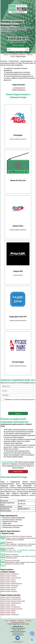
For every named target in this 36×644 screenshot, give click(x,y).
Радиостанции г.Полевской (10, 615)
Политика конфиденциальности (21, 621)
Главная (6, 55)
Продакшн (9, 542)
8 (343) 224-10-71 (18, 633)
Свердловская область (18, 55)
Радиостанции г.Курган (8, 582)
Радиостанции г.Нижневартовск (11, 584)
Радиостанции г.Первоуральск (11, 603)
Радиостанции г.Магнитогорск (11, 578)
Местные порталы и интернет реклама (19, 536)
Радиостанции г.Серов (8, 605)
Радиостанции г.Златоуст (9, 587)
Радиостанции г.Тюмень (9, 576)
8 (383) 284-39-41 (18, 630)
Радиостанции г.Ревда (8, 613)
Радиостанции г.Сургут (8, 580)
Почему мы (13, 621)
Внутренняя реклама (13, 560)
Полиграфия (10, 548)
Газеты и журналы (12, 554)
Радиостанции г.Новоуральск (10, 607)
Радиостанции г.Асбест (8, 611)
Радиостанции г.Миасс (8, 589)
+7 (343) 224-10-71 (19, 88)
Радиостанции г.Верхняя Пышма (11, 609)
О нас (6, 621)
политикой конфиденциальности (24, 400)
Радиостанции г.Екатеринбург (11, 597)
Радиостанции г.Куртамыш (9, 586)
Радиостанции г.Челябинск (10, 574)
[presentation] (18, 407)
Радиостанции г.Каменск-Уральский (13, 601)
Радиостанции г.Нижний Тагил (11, 599)
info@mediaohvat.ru (19, 90)
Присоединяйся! (18, 642)
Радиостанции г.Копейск (9, 591)
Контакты (21, 621)
